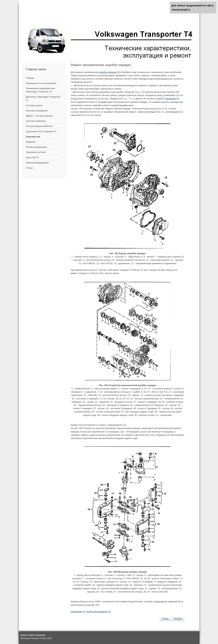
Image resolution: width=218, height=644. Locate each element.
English (31, 635)
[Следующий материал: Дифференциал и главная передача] (178, 619)
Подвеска (31, 142)
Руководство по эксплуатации (41, 83)
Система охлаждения (37, 111)
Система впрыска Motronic (39, 126)
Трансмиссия (33, 137)
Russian (24, 635)
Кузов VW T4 (32, 158)
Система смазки (34, 105)
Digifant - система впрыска (39, 116)
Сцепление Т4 (78, 611)
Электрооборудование (37, 163)
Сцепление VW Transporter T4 (41, 131)
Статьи (29, 168)
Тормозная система (36, 152)
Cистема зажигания (36, 121)
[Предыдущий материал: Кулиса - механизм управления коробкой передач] (165, 619)
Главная (30, 78)
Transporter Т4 (172, 99)
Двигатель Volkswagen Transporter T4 (43, 98)
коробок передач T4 (110, 72)
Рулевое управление (36, 147)
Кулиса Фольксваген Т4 (99, 611)
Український (40, 635)
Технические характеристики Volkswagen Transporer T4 (41, 90)
